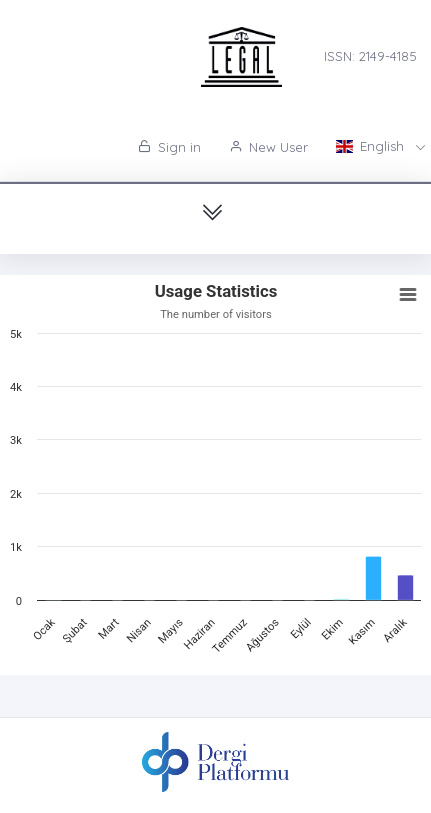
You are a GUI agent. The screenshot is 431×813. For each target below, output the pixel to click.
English (372, 146)
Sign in (169, 147)
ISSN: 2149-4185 (370, 56)
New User (268, 147)
